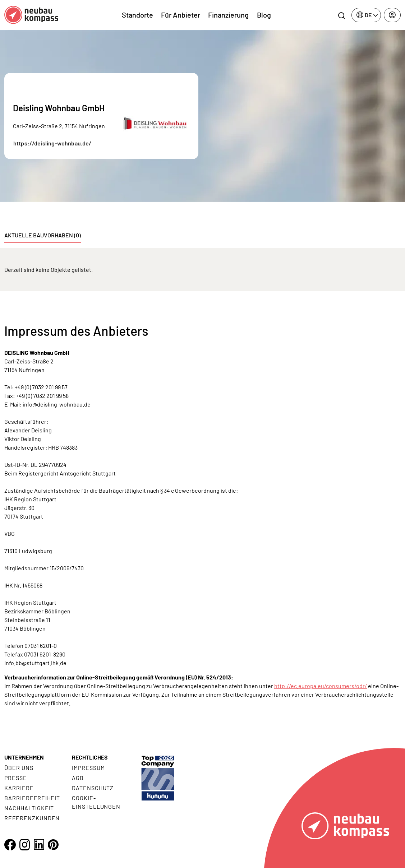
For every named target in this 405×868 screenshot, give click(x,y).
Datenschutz (93, 788)
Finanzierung (228, 15)
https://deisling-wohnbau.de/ (52, 143)
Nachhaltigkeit (29, 808)
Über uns (19, 768)
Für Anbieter (181, 15)
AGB (78, 778)
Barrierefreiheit (32, 798)
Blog (264, 15)
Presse (16, 778)
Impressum (88, 768)
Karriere (19, 788)
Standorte (137, 15)
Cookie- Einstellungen (96, 802)
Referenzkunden (32, 818)
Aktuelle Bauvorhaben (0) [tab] (43, 235)
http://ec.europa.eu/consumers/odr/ (321, 686)
